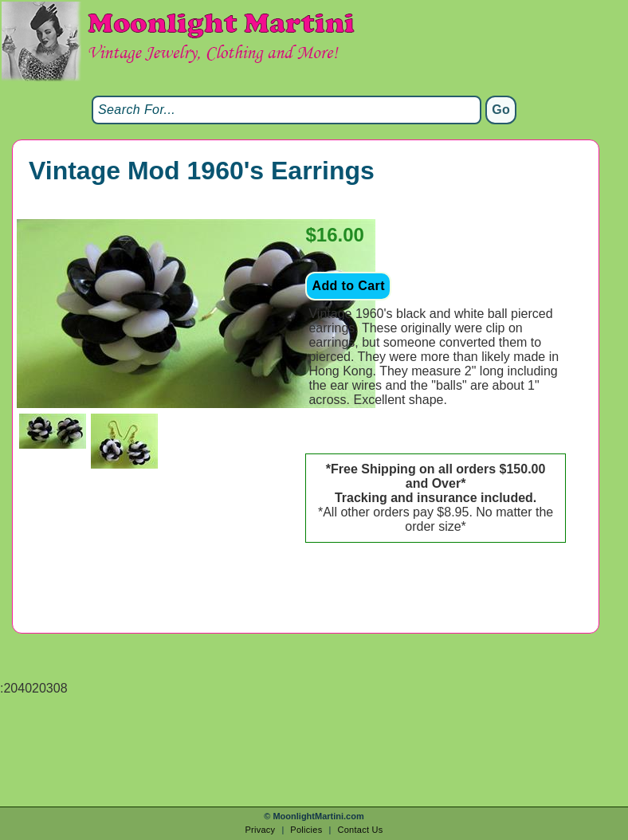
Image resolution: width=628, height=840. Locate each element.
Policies (306, 830)
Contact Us (360, 830)
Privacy (260, 830)
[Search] (287, 110)
